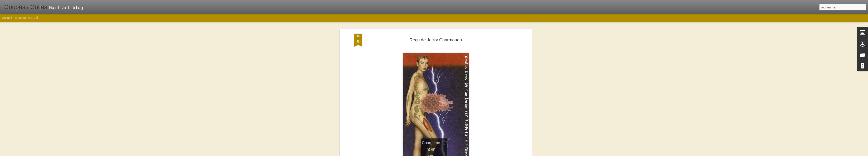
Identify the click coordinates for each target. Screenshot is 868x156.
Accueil (7, 18)
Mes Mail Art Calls (27, 18)
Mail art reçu (442, 88)
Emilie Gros (456, 82)
